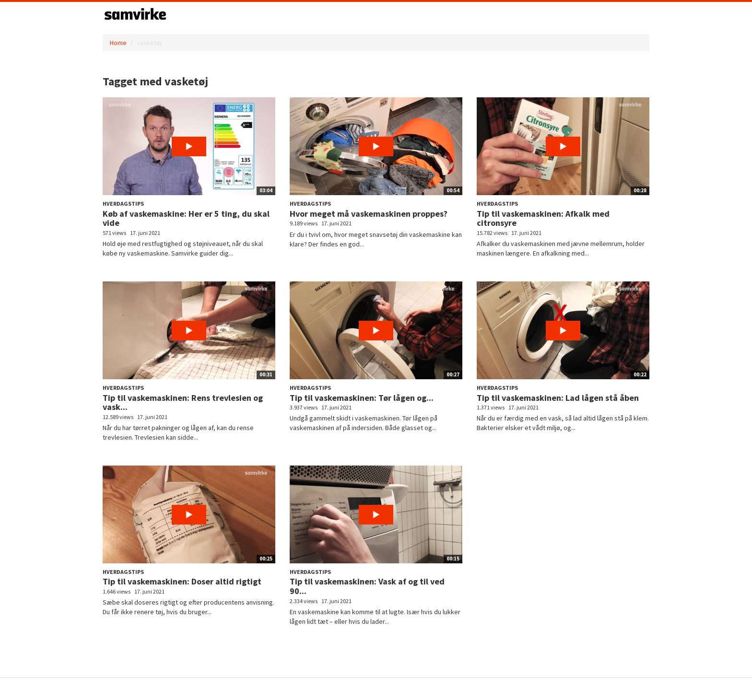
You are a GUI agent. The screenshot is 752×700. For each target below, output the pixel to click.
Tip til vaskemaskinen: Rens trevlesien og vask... (183, 402)
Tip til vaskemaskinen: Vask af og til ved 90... (367, 586)
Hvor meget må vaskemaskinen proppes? (369, 214)
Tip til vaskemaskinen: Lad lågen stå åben (558, 398)
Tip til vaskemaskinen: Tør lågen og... (362, 398)
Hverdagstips (123, 204)
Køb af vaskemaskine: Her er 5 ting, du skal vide (186, 218)
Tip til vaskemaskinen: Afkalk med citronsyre (543, 218)
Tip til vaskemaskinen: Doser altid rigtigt (182, 581)
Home (118, 43)
